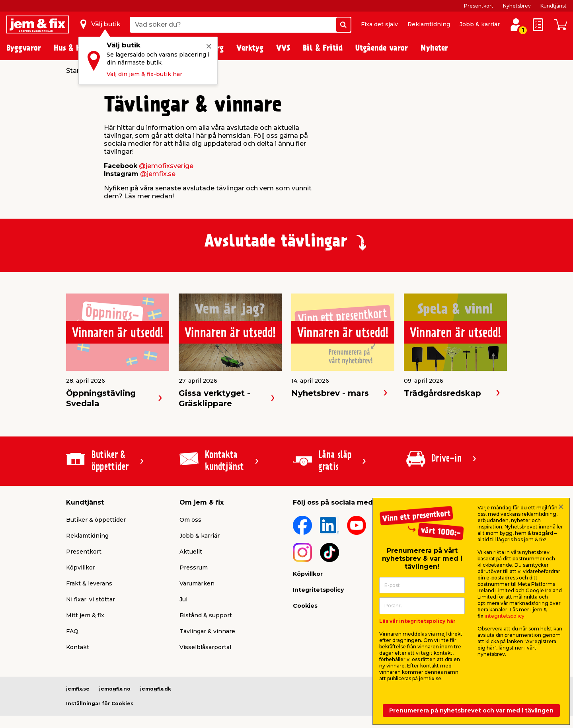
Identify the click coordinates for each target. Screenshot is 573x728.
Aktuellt (191, 552)
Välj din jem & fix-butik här (144, 74)
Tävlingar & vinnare (207, 631)
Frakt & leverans (89, 583)
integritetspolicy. (505, 616)
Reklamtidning (429, 24)
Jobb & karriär (480, 24)
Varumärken (197, 583)
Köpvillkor (81, 568)
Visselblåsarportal (205, 647)
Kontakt (78, 647)
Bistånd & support (206, 615)
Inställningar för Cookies (100, 704)
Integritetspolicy (318, 590)
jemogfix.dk (156, 689)
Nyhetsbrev (517, 6)
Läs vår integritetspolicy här (417, 621)
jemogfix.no (115, 689)
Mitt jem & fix (85, 615)
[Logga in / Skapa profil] (516, 25)
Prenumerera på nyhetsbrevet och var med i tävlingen (471, 710)
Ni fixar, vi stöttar (91, 599)
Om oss (190, 520)
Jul (183, 599)
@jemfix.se (158, 174)
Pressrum (194, 568)
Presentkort (479, 6)
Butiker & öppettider (96, 520)
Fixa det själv (379, 24)
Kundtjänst (554, 6)
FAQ (72, 631)
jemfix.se (78, 689)
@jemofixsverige (166, 166)
